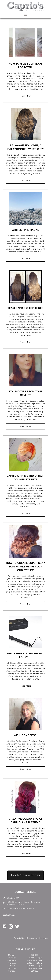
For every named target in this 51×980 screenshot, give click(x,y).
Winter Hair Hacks (25, 230)
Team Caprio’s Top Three (25, 308)
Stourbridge (20, 938)
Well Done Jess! (26, 735)
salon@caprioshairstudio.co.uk (20, 908)
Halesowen (44, 938)
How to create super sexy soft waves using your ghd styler (25, 567)
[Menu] (25, 14)
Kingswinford (32, 938)
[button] (25, 96)
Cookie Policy (9, 915)
